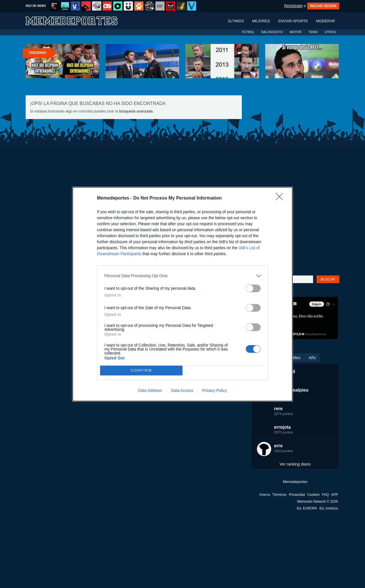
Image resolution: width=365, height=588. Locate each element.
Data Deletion (150, 390)
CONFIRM (141, 370)
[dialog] (182, 294)
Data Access (182, 390)
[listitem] (182, 276)
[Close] (281, 198)
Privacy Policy (215, 390)
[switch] (253, 288)
